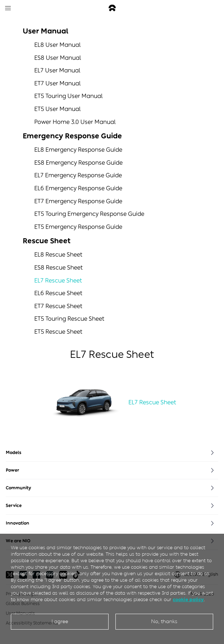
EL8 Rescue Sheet (58, 255)
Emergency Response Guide (72, 136)
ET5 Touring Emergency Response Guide (89, 214)
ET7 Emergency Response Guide (78, 201)
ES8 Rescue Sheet (58, 268)
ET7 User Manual (58, 83)
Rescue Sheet (47, 241)
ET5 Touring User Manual (69, 96)
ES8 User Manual (58, 58)
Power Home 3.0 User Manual (75, 122)
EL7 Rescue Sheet (58, 281)
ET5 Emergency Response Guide (78, 227)
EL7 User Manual (57, 70)
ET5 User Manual (58, 109)
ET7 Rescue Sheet (58, 306)
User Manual (45, 31)
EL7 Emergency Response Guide (78, 175)
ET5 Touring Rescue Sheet (69, 319)
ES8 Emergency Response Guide (78, 163)
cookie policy (188, 599)
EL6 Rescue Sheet (58, 293)
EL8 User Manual (58, 45)
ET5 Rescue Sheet (58, 332)
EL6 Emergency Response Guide (78, 188)
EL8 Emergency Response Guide (78, 150)
